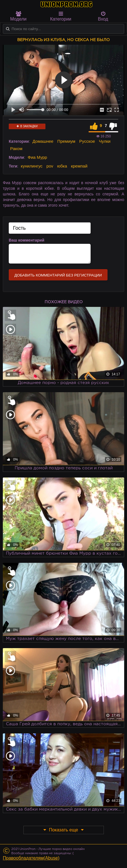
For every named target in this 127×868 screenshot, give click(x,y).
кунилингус (32, 166)
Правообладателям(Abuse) (31, 858)
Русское (87, 141)
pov (50, 166)
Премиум (66, 141)
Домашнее (43, 141)
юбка (62, 166)
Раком (16, 149)
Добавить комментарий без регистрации (58, 275)
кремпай (79, 166)
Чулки (105, 141)
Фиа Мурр (37, 157)
